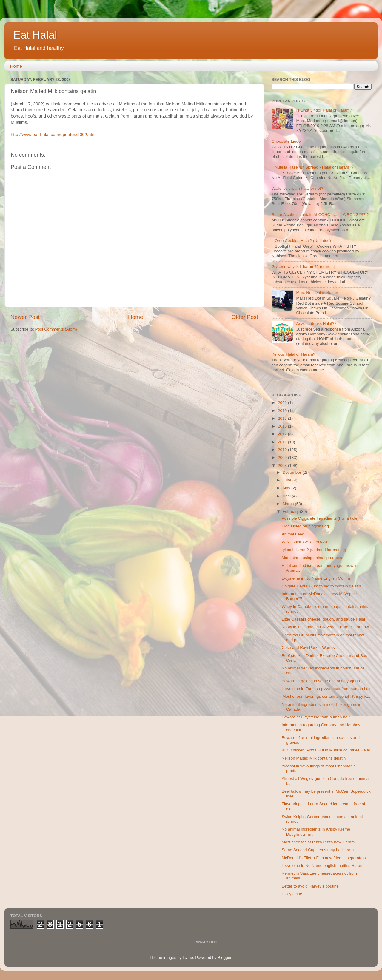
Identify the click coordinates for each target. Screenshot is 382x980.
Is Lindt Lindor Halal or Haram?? (325, 110)
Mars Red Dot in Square (318, 293)
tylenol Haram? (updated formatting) (314, 550)
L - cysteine (292, 894)
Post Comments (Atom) (56, 329)
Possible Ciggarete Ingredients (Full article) (320, 518)
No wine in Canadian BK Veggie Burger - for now (325, 627)
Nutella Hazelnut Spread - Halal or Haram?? (314, 167)
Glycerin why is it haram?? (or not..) (303, 267)
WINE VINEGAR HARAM (304, 542)
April (287, 496)
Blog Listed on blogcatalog (305, 526)
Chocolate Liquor (287, 141)
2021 (283, 403)
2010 (283, 450)
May (287, 488)
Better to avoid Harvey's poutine (310, 886)
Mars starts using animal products (312, 558)
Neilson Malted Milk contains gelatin (314, 758)
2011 (283, 442)
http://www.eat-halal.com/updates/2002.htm (53, 135)
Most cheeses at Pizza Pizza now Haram (318, 842)
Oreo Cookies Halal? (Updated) (303, 241)
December (292, 472)
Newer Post (25, 317)
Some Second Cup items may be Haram (318, 850)
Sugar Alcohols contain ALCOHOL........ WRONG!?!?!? (320, 215)
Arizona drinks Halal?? (316, 324)
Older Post (245, 317)
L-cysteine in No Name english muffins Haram (323, 866)
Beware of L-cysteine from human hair (316, 717)
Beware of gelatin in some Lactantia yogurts (321, 681)
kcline (188, 957)
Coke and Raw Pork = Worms (308, 648)
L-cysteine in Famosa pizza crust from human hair (326, 689)
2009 (283, 457)
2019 (283, 411)
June (288, 480)
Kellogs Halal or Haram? (293, 354)
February (291, 511)
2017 (283, 418)
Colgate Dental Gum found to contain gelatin (321, 586)
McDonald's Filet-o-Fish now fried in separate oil (325, 858)
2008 (283, 466)
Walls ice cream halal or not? (297, 188)
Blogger (224, 957)
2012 (283, 434)
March (289, 504)
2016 (283, 426)
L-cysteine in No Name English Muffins (316, 578)
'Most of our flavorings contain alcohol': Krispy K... (326, 696)
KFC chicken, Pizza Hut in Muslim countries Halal (326, 750)
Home (16, 66)
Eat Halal (35, 35)
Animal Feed (293, 534)
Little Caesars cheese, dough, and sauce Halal (323, 619)
